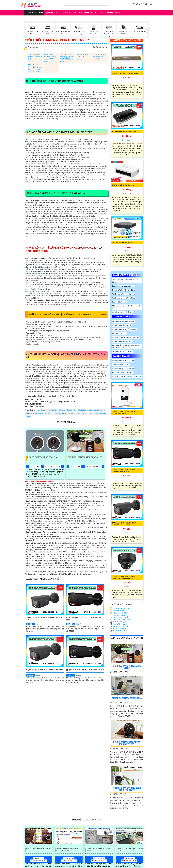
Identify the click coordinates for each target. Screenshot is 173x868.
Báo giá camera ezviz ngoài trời (123, 286)
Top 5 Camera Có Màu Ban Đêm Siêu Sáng (125, 281)
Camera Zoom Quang (119, 622)
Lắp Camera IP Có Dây (119, 626)
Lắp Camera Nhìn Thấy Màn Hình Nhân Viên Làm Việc (57, 410)
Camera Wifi (77, 13)
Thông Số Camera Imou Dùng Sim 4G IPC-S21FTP (127, 789)
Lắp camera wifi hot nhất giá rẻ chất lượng (127, 377)
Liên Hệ (118, 13)
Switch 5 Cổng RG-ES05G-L (123, 185)
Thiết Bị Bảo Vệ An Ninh (121, 365)
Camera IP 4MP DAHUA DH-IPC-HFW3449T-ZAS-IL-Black (85, 619)
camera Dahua (117, 611)
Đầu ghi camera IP (118, 631)
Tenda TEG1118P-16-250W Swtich (125, 73)
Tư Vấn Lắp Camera (91, 13)
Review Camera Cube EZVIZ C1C (42, 457)
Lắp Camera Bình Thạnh (34, 13)
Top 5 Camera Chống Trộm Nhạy (124, 298)
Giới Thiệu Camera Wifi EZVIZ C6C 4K (39, 413)
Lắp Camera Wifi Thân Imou (122, 325)
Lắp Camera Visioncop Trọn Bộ (123, 361)
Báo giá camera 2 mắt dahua (122, 312)
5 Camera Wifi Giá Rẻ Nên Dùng (123, 290)
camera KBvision (118, 615)
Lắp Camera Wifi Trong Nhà (122, 341)
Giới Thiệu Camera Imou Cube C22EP (85, 457)
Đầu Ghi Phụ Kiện (107, 13)
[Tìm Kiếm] (86, 4)
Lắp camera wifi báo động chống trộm (125, 337)
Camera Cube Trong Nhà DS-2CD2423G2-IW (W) (124, 412)
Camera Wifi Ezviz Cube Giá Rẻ (123, 321)
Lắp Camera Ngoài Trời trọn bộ (123, 369)
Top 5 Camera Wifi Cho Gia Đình (123, 294)
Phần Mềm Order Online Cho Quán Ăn (68, 850)
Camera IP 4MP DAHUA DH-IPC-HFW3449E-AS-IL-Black (45, 670)
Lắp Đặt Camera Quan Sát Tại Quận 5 (91, 410)
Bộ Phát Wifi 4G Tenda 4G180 (124, 132)
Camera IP (66, 13)
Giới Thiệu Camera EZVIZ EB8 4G (127, 698)
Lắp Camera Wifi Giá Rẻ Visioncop (124, 329)
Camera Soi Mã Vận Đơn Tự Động (130, 850)
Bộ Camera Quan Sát (53, 13)
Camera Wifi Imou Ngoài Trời (122, 351)
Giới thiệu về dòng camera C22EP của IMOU (35, 57)
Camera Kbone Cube (119, 333)
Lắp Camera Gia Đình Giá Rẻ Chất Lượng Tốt (71, 413)
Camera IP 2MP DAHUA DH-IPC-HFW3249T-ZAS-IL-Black (85, 670)
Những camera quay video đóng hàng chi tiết (126, 307)
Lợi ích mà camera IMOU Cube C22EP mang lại (83, 57)
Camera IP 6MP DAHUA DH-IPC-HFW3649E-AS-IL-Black (45, 619)
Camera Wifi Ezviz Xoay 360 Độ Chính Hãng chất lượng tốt (126, 346)
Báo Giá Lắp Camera (119, 302)
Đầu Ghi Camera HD (118, 628)
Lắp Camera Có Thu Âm (120, 617)
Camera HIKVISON (119, 613)
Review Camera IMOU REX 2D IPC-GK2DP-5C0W (127, 743)
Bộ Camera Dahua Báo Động (122, 373)
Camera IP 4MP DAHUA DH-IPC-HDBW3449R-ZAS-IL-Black (124, 577)
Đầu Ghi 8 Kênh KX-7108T (122, 243)
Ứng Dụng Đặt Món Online (39, 849)
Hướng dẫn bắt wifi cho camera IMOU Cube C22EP (99, 57)
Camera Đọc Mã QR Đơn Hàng (98, 850)
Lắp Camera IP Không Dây (121, 620)
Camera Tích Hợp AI (118, 624)
